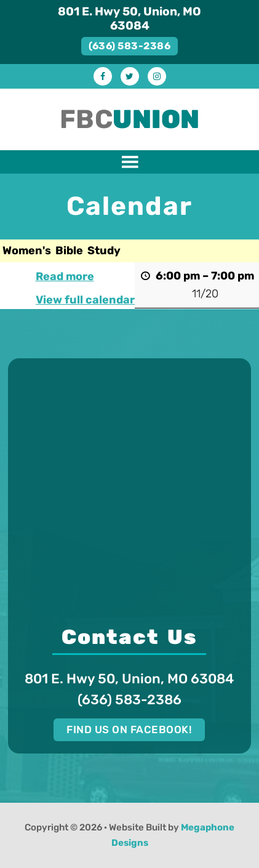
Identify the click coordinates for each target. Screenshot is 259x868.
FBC (130, 119)
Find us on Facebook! (129, 729)
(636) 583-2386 (129, 46)
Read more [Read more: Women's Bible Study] (65, 276)
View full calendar (85, 300)
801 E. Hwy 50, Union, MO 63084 (129, 18)
